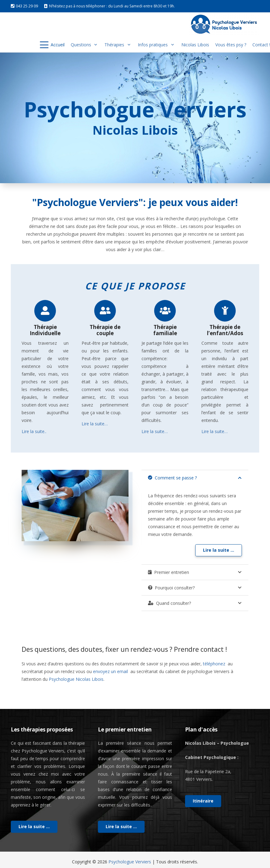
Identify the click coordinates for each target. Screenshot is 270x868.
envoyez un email (111, 671)
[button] (44, 45)
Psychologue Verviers (130, 862)
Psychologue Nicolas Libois (76, 679)
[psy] (75, 506)
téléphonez (215, 664)
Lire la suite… (95, 424)
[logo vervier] (224, 25)
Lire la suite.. (34, 431)
